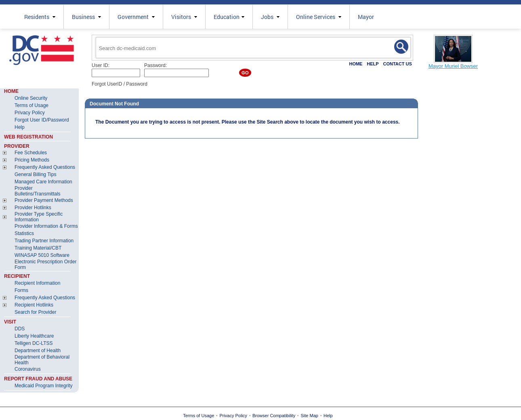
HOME (356, 64)
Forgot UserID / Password (120, 84)
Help (328, 416)
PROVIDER (17, 146)
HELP (373, 64)
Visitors (184, 17)
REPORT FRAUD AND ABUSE (38, 379)
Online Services (319, 17)
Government (136, 17)
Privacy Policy (233, 416)
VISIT (10, 322)
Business (86, 17)
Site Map (310, 416)
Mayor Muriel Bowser (453, 66)
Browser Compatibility (274, 416)
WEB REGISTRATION (28, 137)
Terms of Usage (199, 416)
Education (229, 17)
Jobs (270, 17)
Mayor (366, 17)
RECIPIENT (17, 276)
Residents (40, 17)
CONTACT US (397, 64)
